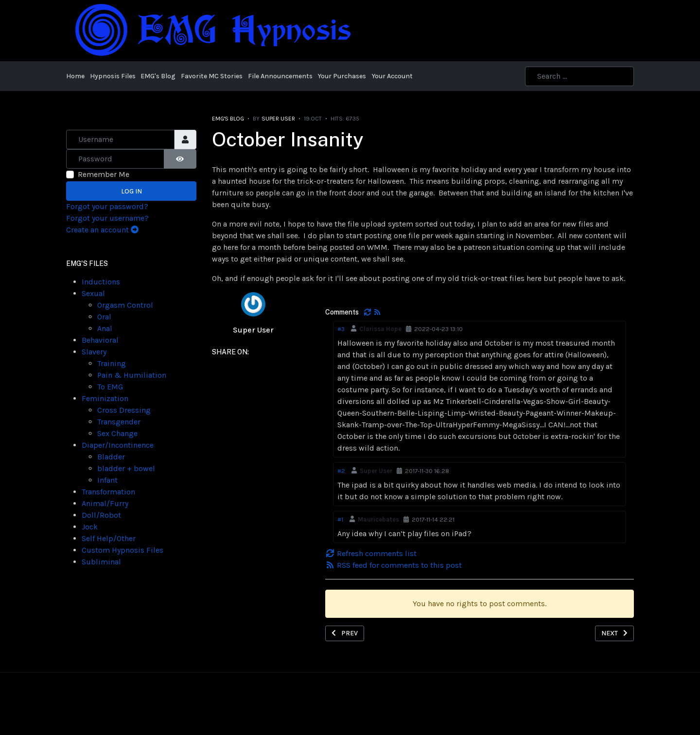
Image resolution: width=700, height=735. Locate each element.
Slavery (94, 352)
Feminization (105, 398)
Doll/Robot (101, 515)
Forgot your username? (107, 218)
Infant (107, 480)
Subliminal (101, 562)
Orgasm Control (125, 305)
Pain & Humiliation (132, 375)
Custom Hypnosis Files (122, 550)
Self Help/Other (109, 538)
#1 (340, 519)
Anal (105, 328)
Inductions (101, 282)
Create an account (102, 230)
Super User (253, 330)
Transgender (119, 422)
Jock (90, 527)
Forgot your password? (107, 206)
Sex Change (117, 433)
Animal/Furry (105, 503)
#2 (341, 471)
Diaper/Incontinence (118, 445)
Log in (131, 191)
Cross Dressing (124, 410)
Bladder (111, 457)
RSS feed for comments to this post (394, 565)
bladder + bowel (126, 468)
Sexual (93, 293)
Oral (104, 317)
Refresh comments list (371, 553)
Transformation (108, 492)
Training (112, 363)
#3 (341, 329)
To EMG (110, 387)
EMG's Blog (228, 119)
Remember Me (104, 174)
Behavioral (100, 340)
